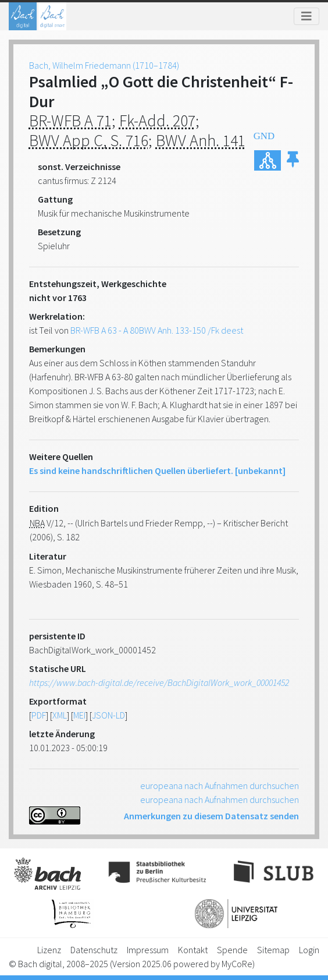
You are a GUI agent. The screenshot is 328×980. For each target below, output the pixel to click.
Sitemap (273, 950)
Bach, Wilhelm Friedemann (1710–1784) (104, 65)
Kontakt (193, 950)
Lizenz (49, 950)
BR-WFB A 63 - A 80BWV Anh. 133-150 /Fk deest (157, 330)
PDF (39, 715)
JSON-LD (108, 715)
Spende (232, 950)
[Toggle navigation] (306, 16)
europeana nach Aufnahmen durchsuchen (220, 786)
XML (60, 715)
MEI (79, 715)
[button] (293, 160)
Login (309, 950)
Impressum (148, 950)
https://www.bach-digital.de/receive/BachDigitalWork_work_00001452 (159, 682)
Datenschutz (94, 950)
